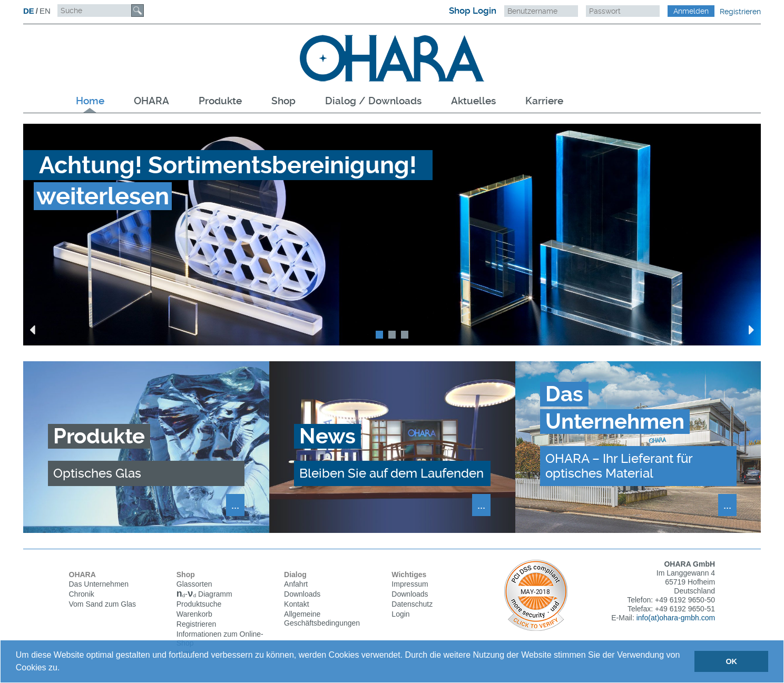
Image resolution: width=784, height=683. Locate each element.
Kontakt (296, 604)
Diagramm (204, 595)
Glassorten (194, 584)
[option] (392, 235)
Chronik (82, 594)
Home (90, 101)
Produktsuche (199, 605)
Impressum (410, 584)
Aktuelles (473, 101)
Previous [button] (32, 330)
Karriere (544, 101)
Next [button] (752, 330)
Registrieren (740, 12)
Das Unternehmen (99, 584)
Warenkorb (194, 615)
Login (400, 614)
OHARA (151, 101)
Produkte (220, 101)
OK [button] (731, 661)
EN (45, 11)
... (235, 504)
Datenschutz (412, 604)
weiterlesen (103, 196)
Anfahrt (296, 584)
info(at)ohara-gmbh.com (676, 618)
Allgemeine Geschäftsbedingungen (322, 618)
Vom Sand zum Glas (103, 604)
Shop (283, 101)
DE (29, 11)
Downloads (302, 594)
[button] (64, 669)
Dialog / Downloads (373, 101)
